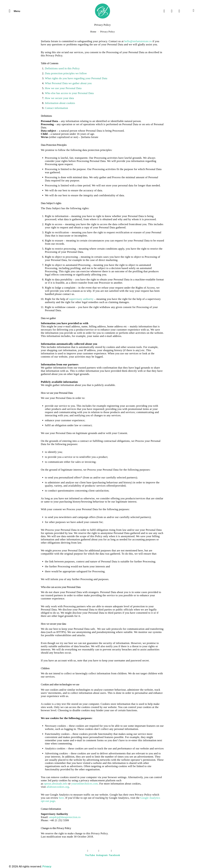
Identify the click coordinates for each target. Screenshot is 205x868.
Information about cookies (60, 103)
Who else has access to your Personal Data (69, 93)
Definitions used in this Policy (62, 68)
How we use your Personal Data (63, 88)
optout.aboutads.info (56, 784)
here (61, 798)
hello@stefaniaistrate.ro (138, 41)
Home (93, 32)
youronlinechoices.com (85, 784)
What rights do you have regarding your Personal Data (76, 78)
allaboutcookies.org (58, 787)
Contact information (57, 108)
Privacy (47, 866)
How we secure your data (59, 98)
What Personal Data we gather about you (68, 83)
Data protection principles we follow (66, 73)
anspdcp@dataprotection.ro (65, 817)
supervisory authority (81, 299)
